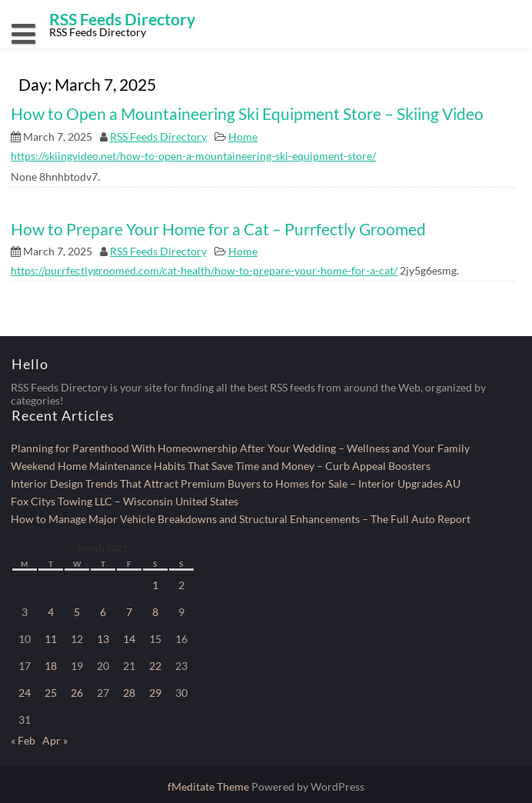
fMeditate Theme (209, 786)
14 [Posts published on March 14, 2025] (129, 639)
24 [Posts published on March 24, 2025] (25, 693)
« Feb (23, 740)
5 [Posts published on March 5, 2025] (77, 612)
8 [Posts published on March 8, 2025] (155, 612)
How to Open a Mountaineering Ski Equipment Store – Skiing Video (247, 113)
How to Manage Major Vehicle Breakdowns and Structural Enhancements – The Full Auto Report (241, 519)
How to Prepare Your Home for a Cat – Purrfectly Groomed (218, 229)
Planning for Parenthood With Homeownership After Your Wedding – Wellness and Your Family (240, 448)
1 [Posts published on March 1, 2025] (155, 585)
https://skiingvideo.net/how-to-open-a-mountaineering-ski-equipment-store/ (193, 156)
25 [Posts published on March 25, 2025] (51, 693)
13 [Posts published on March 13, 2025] (103, 639)
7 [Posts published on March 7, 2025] (129, 612)
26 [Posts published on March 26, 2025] (77, 693)
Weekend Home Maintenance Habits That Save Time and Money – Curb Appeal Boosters (221, 466)
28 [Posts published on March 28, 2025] (129, 693)
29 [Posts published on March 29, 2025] (155, 693)
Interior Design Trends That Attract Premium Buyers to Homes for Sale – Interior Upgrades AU (236, 483)
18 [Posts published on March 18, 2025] (51, 666)
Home (243, 137)
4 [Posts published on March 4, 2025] (51, 612)
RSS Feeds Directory (158, 137)
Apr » (55, 740)
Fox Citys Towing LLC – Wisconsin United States (125, 501)
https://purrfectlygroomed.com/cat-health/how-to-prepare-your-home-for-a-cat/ (204, 270)
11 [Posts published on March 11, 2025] (51, 639)
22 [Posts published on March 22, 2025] (155, 666)
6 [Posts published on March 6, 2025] (103, 612)
